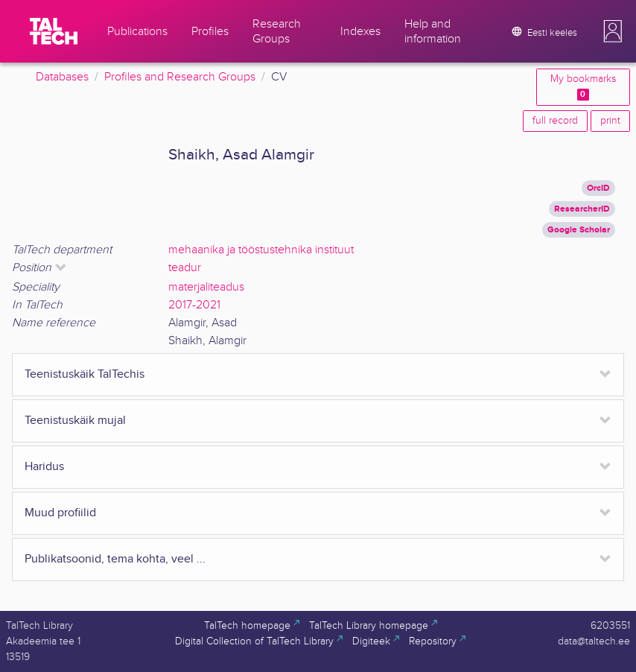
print (610, 121)
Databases (62, 77)
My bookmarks (583, 87)
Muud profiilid (60, 513)
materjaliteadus (206, 287)
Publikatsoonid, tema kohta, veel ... (115, 559)
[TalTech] (54, 31)
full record (555, 121)
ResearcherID (582, 209)
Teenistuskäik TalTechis (85, 374)
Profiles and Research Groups (180, 77)
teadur (185, 268)
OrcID (598, 188)
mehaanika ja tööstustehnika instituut (261, 250)
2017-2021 (194, 305)
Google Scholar (579, 230)
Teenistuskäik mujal (75, 421)
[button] (613, 31)
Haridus (44, 467)
